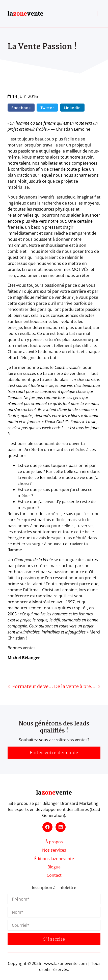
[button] (97, 14)
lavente (25, 13)
